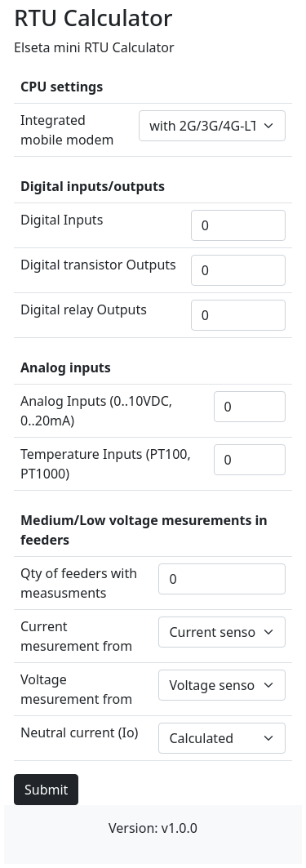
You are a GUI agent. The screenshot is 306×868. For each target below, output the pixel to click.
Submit (46, 790)
